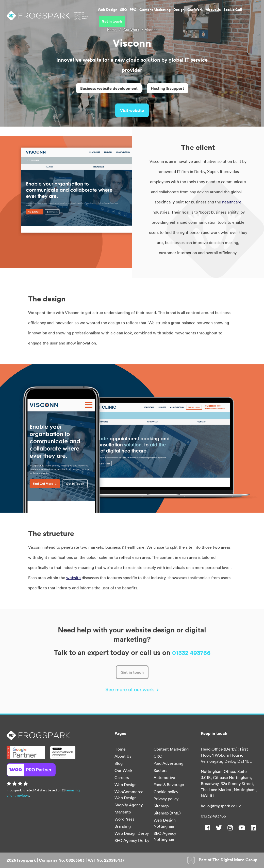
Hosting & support (167, 88)
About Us (197, 14)
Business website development (109, 88)
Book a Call (217, 14)
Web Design (91, 14)
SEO (107, 14)
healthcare (232, 203)
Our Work (179, 14)
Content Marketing (139, 14)
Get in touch (243, 14)
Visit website (132, 111)
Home (112, 30)
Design (163, 14)
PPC (117, 14)
